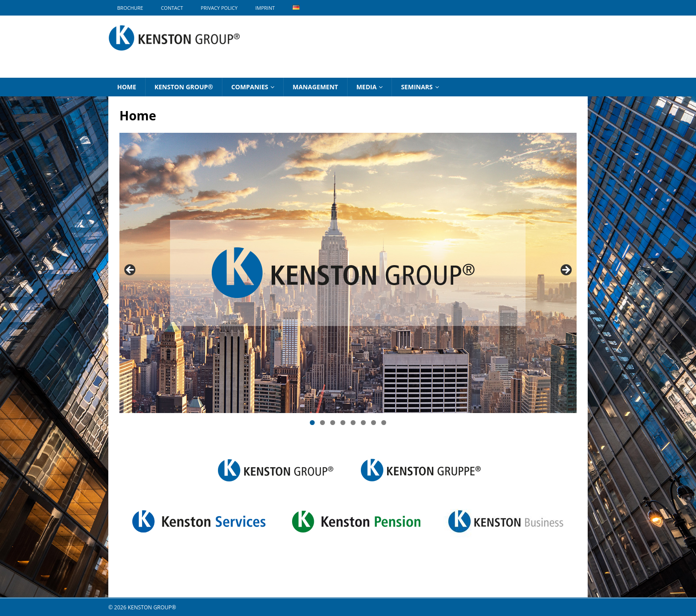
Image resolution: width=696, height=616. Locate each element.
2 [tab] (322, 423)
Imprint (265, 8)
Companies (250, 87)
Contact (172, 8)
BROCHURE (130, 8)
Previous (130, 270)
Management (315, 87)
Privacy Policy (219, 8)
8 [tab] (384, 423)
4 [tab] (343, 423)
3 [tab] (333, 423)
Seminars (417, 87)
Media (367, 87)
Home (127, 87)
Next (565, 270)
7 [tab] (374, 423)
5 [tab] (353, 423)
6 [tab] (363, 423)
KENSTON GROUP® (184, 87)
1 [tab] (312, 423)
